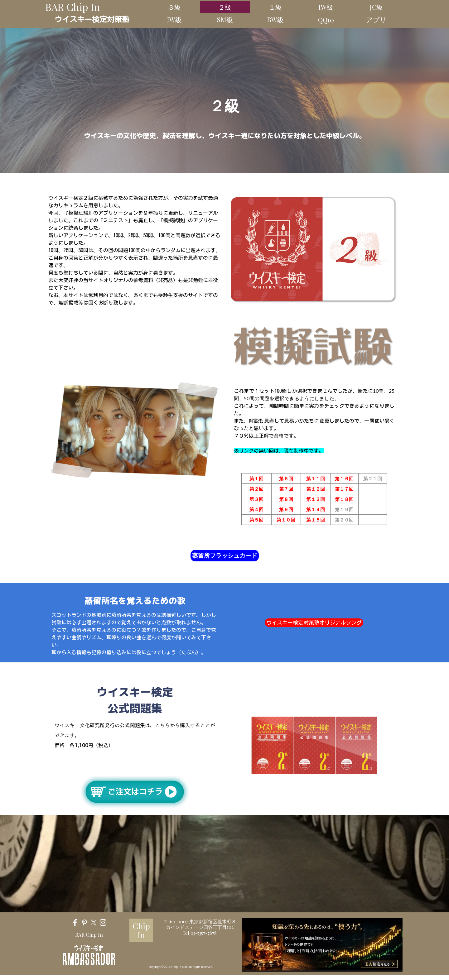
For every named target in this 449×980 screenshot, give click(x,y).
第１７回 (344, 489)
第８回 (286, 499)
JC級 (376, 7)
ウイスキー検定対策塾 (92, 19)
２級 (225, 7)
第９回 (286, 509)
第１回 (256, 478)
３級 (174, 7)
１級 (275, 7)
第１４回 (316, 509)
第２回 (256, 489)
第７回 (286, 489)
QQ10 (326, 20)
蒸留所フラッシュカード (225, 555)
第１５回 (316, 520)
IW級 (326, 7)
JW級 (174, 19)
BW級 (275, 19)
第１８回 (344, 499)
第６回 (286, 478)
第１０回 (286, 520)
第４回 (256, 509)
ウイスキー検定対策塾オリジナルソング (314, 623)
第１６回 (344, 478)
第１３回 (316, 499)
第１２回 (316, 489)
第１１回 (316, 478)
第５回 (256, 520)
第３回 (256, 499)
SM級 (225, 19)
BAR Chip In (73, 7)
